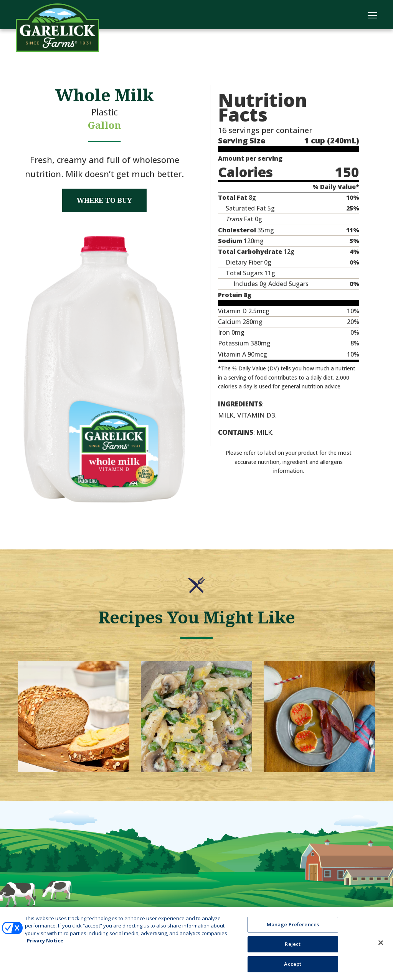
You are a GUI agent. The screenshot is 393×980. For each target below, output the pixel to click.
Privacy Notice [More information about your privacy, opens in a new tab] (45, 944)
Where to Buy (104, 200)
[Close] (381, 946)
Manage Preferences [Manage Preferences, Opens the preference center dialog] (293, 928)
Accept (293, 968)
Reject (293, 948)
